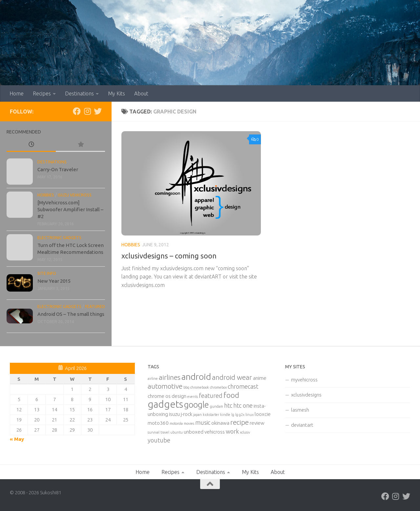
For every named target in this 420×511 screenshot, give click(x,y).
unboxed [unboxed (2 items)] (194, 432)
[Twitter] (98, 111)
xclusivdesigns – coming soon (169, 256)
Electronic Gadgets (59, 238)
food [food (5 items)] (231, 395)
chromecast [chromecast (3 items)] (243, 386)
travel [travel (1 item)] (165, 432)
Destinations (79, 93)
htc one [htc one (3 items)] (243, 405)
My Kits (116, 93)
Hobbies (131, 245)
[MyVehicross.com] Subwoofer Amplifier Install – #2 (70, 209)
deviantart (302, 425)
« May (17, 439)
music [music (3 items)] (203, 422)
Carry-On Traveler (58, 169)
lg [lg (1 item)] (233, 415)
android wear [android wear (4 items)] (232, 377)
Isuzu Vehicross (75, 195)
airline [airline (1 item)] (153, 378)
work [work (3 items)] (232, 431)
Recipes (42, 93)
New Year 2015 (54, 281)
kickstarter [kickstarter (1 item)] (211, 415)
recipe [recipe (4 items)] (240, 422)
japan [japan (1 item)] (198, 415)
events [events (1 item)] (193, 397)
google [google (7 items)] (197, 405)
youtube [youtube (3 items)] (159, 440)
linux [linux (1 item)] (250, 415)
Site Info (47, 273)
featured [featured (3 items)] (211, 396)
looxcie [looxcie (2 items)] (263, 414)
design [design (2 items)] (179, 396)
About (141, 93)
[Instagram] (87, 111)
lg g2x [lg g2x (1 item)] (240, 415)
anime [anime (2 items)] (260, 378)
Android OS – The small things (71, 314)
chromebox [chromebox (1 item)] (218, 387)
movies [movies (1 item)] (189, 423)
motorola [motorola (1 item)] (176, 423)
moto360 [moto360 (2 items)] (158, 423)
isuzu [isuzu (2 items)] (174, 414)
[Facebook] (77, 111)
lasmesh (300, 410)
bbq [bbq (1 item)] (186, 387)
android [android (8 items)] (196, 377)
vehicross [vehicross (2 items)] (215, 432)
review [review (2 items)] (257, 423)
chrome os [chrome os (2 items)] (159, 396)
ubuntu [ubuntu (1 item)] (177, 432)
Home (17, 93)
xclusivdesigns (306, 395)
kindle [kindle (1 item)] (225, 415)
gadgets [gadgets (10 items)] (165, 404)
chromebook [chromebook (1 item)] (200, 387)
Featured (95, 307)
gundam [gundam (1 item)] (217, 406)
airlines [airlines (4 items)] (170, 377)
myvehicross (304, 380)
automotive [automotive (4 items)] (165, 386)
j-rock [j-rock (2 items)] (187, 414)
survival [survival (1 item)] (154, 432)
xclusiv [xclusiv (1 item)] (245, 432)
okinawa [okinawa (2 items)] (220, 423)
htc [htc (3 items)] (228, 405)
